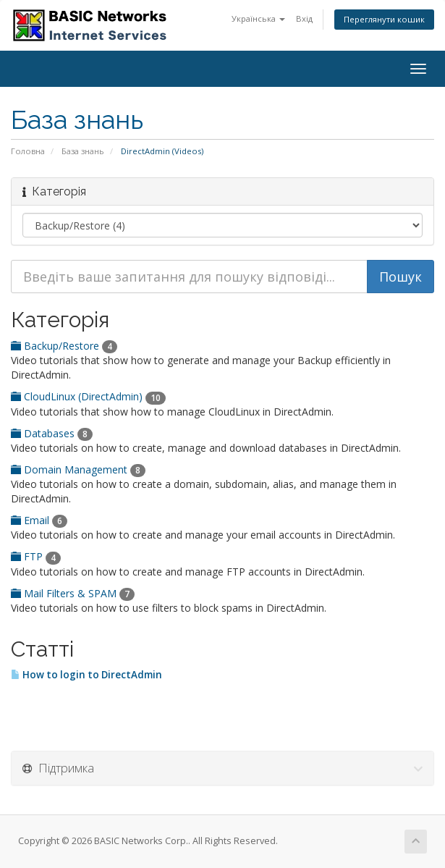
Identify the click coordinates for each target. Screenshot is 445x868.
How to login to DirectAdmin (86, 675)
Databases (52, 433)
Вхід (304, 18)
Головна (28, 151)
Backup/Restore (64, 346)
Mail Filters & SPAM (73, 593)
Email (39, 520)
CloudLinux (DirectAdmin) (88, 396)
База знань (83, 151)
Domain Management (78, 469)
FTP (36, 556)
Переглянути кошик (384, 19)
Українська (258, 18)
